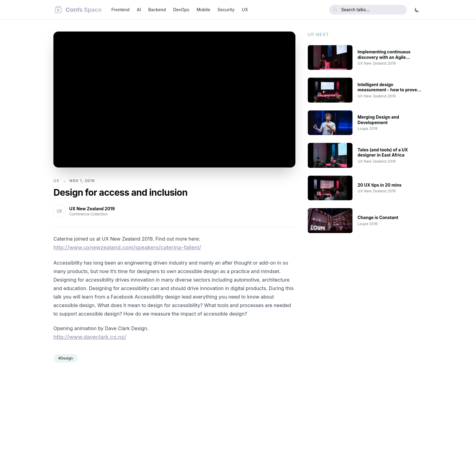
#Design (66, 358)
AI (139, 10)
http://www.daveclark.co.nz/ (90, 337)
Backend (157, 10)
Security (226, 10)
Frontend (121, 10)
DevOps (181, 10)
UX (245, 10)
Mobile (203, 10)
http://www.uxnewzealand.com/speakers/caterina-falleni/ (127, 247)
